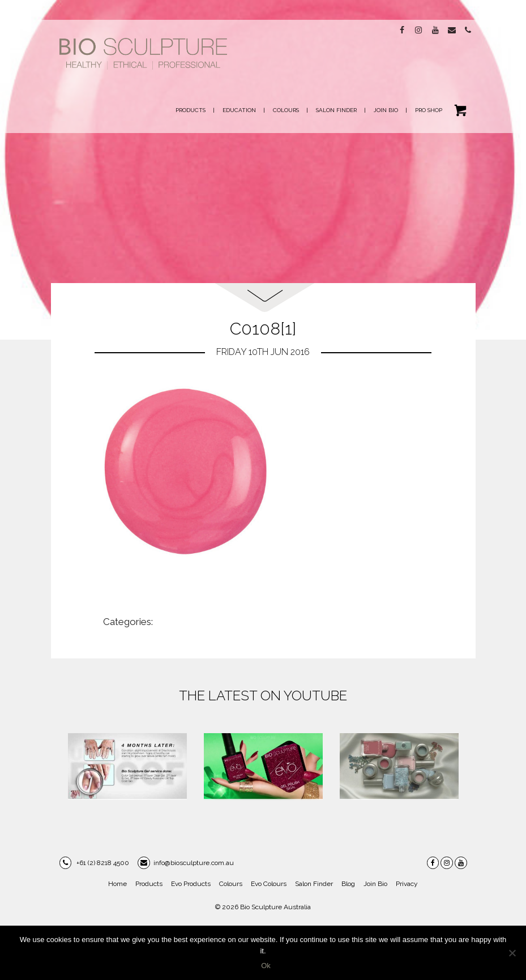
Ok (266, 966)
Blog (348, 884)
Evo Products (191, 884)
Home (117, 884)
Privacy (407, 884)
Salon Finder (314, 884)
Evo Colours (269, 884)
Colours (231, 884)
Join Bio (375, 884)
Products (149, 884)
